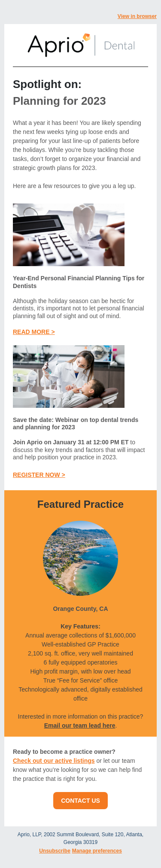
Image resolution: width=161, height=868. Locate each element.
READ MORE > (34, 332)
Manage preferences (97, 851)
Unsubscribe (55, 851)
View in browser (137, 16)
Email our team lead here (80, 725)
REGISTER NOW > (39, 475)
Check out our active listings (54, 761)
